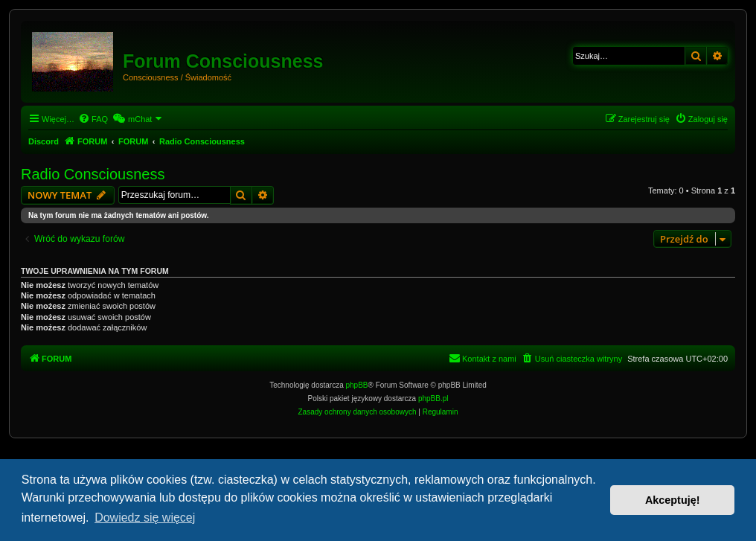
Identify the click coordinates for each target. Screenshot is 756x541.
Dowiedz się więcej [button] (145, 518)
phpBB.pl (433, 398)
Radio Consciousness (93, 174)
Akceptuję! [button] (673, 500)
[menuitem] (93, 119)
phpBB (357, 385)
